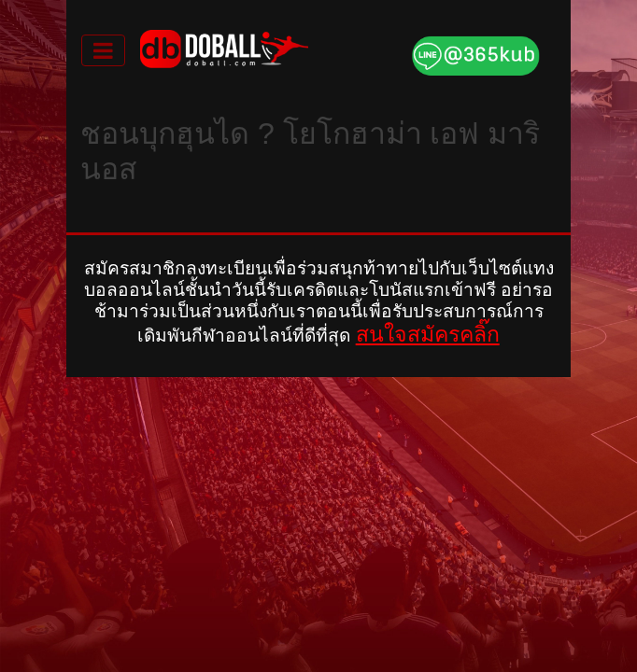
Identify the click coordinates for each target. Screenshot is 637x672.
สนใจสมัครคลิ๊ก (428, 334)
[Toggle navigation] (103, 50)
